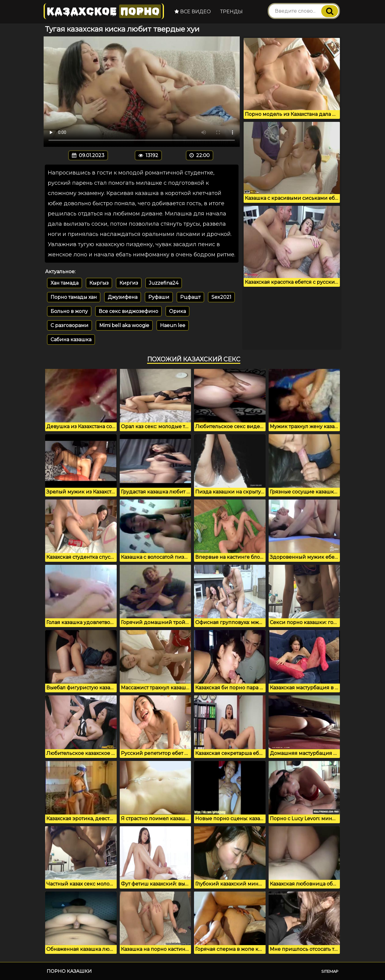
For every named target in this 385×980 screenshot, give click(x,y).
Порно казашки (69, 971)
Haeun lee (173, 325)
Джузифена (123, 297)
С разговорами (69, 325)
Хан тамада (65, 283)
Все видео (193, 12)
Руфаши (159, 297)
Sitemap (330, 971)
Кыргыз (99, 283)
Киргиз (129, 283)
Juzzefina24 (164, 283)
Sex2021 (221, 297)
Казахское (104, 11)
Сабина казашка (71, 340)
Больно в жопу (69, 311)
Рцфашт (190, 297)
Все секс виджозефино (128, 311)
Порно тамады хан (74, 297)
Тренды (231, 12)
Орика (177, 311)
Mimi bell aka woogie (124, 325)
